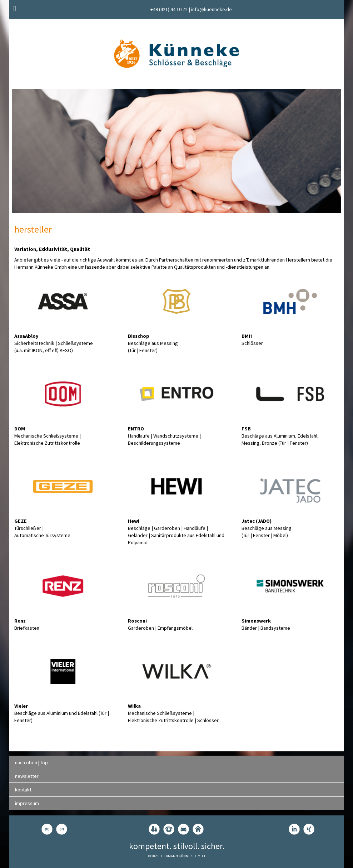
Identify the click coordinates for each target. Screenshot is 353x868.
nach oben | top (31, 762)
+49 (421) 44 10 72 (169, 9)
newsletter (27, 776)
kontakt (23, 790)
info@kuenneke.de (212, 9)
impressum (27, 803)
